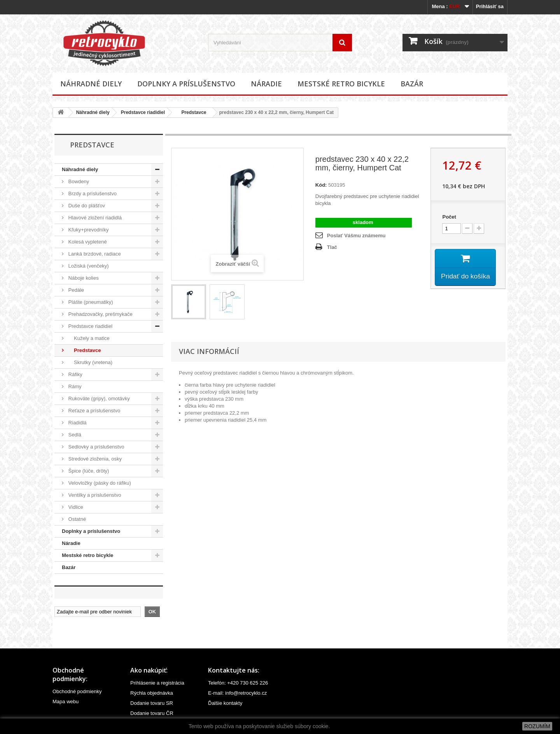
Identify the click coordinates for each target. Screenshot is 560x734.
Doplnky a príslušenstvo (186, 84)
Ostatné (76, 519)
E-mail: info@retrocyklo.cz (237, 693)
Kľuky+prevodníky (88, 230)
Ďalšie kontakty (225, 703)
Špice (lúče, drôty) (88, 471)
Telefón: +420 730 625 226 (238, 683)
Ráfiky (75, 374)
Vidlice (75, 507)
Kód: (321, 185)
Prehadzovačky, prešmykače (100, 314)
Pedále (75, 290)
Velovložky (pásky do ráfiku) (99, 483)
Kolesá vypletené (87, 242)
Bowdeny (78, 181)
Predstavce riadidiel (143, 112)
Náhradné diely (91, 84)
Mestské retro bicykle (341, 84)
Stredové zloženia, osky (94, 459)
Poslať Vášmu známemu (356, 236)
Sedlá (74, 435)
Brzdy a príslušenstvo (92, 194)
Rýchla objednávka (152, 693)
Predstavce (191, 112)
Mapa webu (66, 702)
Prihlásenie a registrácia (157, 683)
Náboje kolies (83, 278)
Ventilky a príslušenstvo (94, 495)
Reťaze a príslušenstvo (94, 411)
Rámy (74, 386)
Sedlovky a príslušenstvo (95, 447)
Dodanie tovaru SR (152, 703)
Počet (449, 217)
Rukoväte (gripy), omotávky (98, 399)
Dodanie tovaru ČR (152, 713)
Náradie (266, 84)
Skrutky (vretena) (90, 362)
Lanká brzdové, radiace (94, 254)
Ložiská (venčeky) (88, 266)
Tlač (332, 247)
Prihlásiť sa (490, 6)
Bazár (412, 84)
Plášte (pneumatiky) (90, 302)
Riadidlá (77, 423)
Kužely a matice (88, 338)
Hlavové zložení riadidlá (94, 218)
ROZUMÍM (537, 726)
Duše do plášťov (86, 206)
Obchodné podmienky (77, 691)
